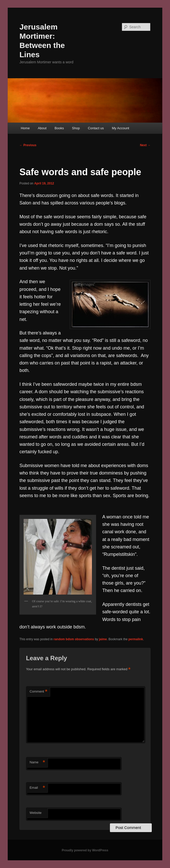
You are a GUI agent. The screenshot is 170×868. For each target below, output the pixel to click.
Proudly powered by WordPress (85, 850)
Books (59, 128)
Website (36, 813)
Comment (38, 692)
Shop (76, 128)
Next (145, 145)
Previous (28, 145)
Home (25, 128)
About (42, 128)
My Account (121, 128)
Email (37, 788)
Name (37, 762)
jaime (103, 639)
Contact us (96, 128)
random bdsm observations (74, 639)
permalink (136, 639)
